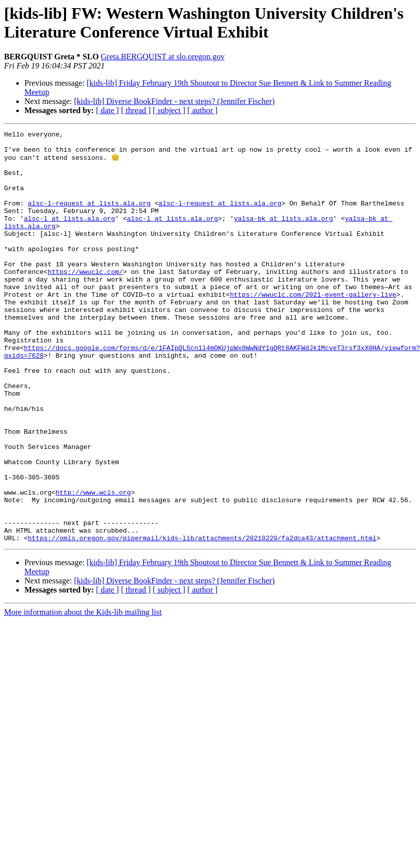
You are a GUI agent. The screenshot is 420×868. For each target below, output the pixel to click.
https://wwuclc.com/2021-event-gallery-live (313, 327)
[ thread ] (136, 110)
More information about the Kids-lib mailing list (83, 694)
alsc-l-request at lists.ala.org (89, 218)
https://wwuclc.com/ (85, 300)
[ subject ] (169, 110)
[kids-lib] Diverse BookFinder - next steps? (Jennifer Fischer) (174, 101)
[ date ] (107, 110)
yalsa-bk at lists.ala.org (283, 236)
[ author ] (203, 110)
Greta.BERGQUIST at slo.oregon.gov (163, 57)
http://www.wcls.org (93, 565)
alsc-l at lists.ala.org (69, 236)
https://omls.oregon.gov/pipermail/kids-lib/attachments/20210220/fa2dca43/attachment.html (202, 619)
